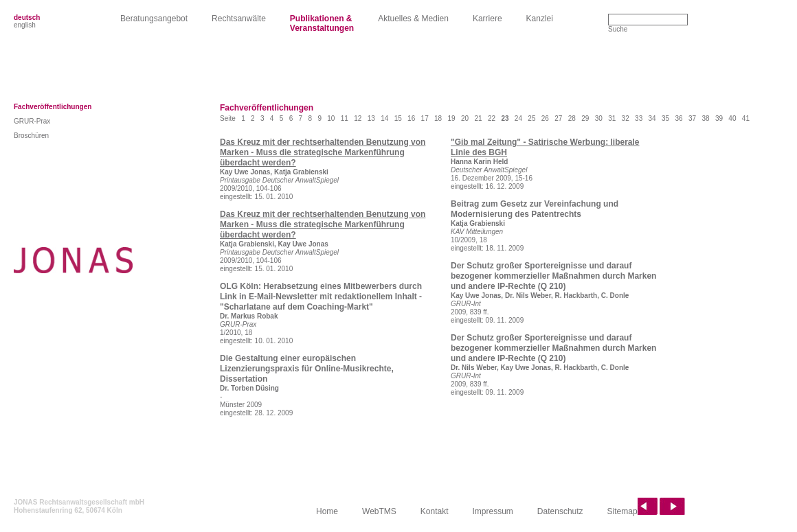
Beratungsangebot (154, 19)
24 (518, 118)
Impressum (493, 511)
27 (558, 118)
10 (331, 118)
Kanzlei (540, 19)
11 (345, 118)
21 (478, 118)
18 (438, 118)
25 (531, 118)
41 (746, 118)
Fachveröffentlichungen (53, 107)
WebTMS (379, 511)
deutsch (27, 18)
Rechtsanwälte (239, 19)
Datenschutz (560, 511)
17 (425, 118)
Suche (618, 29)
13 (371, 118)
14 (384, 118)
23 (505, 118)
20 (465, 118)
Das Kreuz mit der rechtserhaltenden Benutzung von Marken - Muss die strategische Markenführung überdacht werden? (323, 152)
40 (732, 118)
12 (358, 118)
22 (492, 118)
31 (612, 118)
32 (626, 118)
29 (585, 118)
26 (545, 118)
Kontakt (435, 511)
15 (398, 118)
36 (678, 118)
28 (572, 118)
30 (599, 118)
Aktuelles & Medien (413, 19)
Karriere (487, 19)
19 (452, 118)
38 (705, 118)
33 (639, 118)
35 (665, 118)
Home (327, 511)
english (25, 25)
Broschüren (31, 136)
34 (652, 118)
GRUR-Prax (32, 121)
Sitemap (622, 511)
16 (411, 118)
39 (719, 118)
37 (692, 118)
